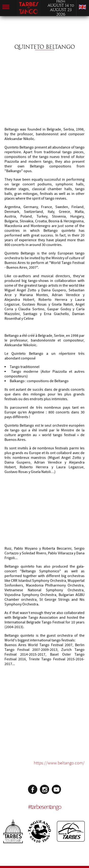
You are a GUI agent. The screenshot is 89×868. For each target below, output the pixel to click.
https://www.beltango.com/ (59, 763)
